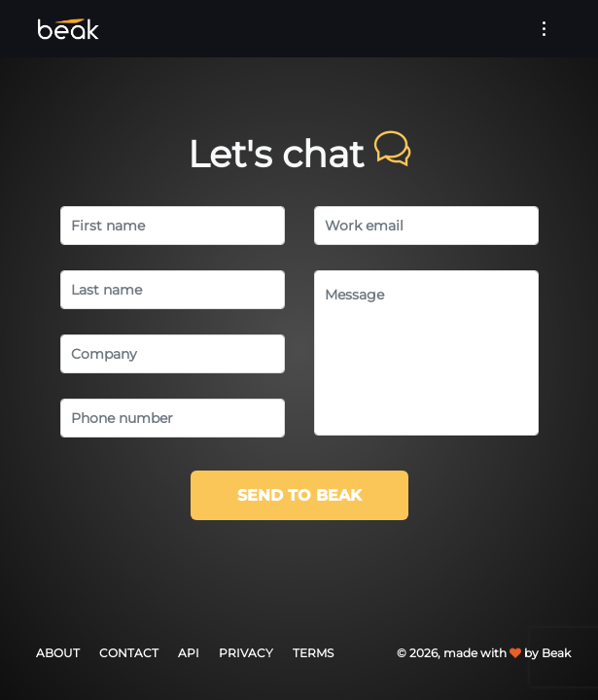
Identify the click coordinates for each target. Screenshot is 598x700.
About (58, 653)
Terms (313, 653)
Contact (129, 653)
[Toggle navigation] (544, 29)
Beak (556, 653)
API (189, 653)
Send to (299, 495)
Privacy (246, 653)
